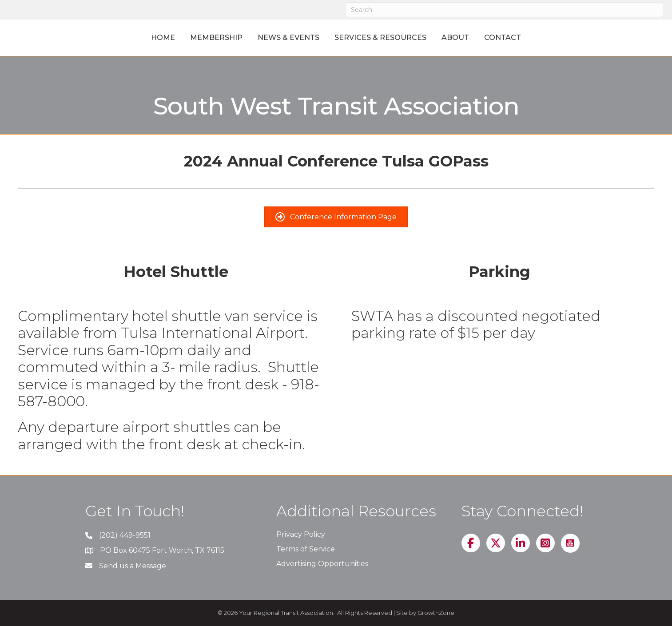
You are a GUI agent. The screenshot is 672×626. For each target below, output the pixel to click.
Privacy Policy (301, 534)
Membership (176, 38)
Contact (543, 38)
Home (123, 38)
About (495, 38)
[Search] (504, 10)
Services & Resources (420, 38)
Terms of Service (306, 549)
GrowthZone (436, 613)
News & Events (249, 38)
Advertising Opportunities (322, 564)
